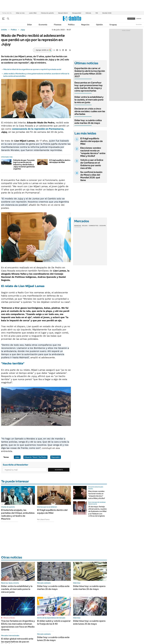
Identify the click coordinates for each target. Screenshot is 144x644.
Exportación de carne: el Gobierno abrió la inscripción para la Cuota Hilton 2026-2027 (90, 72)
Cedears (103, 226)
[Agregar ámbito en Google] (43, 50)
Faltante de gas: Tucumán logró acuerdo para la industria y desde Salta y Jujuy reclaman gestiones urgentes (24, 164)
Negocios (85, 25)
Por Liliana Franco (43, 519)
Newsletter (139, 24)
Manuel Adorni (63, 13)
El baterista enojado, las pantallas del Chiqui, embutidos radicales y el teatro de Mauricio (18, 514)
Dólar (30, 25)
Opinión (99, 25)
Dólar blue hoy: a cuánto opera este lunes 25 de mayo (89, 622)
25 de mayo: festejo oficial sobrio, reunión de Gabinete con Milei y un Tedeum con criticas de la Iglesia (97, 511)
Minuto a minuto (9, 618)
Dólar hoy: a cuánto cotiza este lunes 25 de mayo (53, 639)
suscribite (131, 19)
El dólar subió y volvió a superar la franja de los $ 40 (54, 622)
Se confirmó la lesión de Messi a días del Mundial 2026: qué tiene (91, 176)
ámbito (4, 30)
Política (71, 25)
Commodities (93, 226)
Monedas (78, 226)
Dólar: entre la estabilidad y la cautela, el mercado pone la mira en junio (89, 100)
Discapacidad (77, 13)
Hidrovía (88, 13)
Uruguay (113, 25)
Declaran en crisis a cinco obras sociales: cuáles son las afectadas (90, 111)
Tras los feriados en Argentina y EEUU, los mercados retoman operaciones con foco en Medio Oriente (18, 625)
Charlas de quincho (47, 13)
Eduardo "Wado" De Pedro (35, 457)
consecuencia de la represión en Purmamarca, (38, 129)
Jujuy (23, 30)
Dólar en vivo (20, 13)
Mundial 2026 (107, 13)
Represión (56, 457)
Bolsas (85, 226)
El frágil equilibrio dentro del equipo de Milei (60, 161)
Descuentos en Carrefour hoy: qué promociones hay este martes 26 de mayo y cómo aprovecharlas (89, 87)
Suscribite (59, 470)
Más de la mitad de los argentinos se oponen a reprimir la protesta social (32, 69)
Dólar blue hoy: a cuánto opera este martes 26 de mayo (89, 588)
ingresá (139, 19)
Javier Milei (33, 13)
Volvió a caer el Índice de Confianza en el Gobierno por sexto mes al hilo (92, 164)
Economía (43, 25)
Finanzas (58, 25)
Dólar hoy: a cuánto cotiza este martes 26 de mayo (88, 122)
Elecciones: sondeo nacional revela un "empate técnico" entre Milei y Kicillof (93, 152)
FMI (97, 13)
